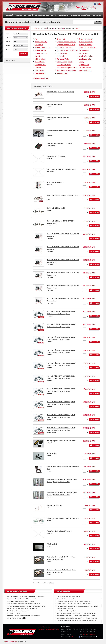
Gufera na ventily (41, 53)
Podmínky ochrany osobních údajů (48, 629)
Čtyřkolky (50, 28)
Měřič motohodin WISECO (55, 182)
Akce (37, 39)
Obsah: (9, 42)
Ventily (82, 62)
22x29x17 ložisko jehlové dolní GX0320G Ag (60, 92)
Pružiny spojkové (52, 454)
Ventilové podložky (86, 56)
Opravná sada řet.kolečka (66, 45)
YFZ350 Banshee (69, 28)
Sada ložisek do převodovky (67, 68)
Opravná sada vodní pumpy (67, 50)
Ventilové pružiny (85, 59)
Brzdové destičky (41, 42)
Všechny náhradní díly (41, 79)
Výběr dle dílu (10, 60)
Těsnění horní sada (86, 42)
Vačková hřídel (84, 50)
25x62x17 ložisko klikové (54, 105)
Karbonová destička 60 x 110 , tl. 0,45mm (60, 143)
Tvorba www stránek (11, 642)
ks (87, 96)
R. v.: (8, 49)
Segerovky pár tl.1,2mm (54, 505)
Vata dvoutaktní (52, 544)
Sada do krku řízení (64, 65)
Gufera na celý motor (42, 47)
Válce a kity (83, 53)
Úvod (44, 28)
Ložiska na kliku (40, 65)
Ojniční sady (39, 70)
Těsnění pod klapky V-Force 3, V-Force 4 (59, 531)
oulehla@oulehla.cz (89, 634)
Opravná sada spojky (64, 47)
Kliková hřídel (40, 62)
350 (62, 28)
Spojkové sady (62, 73)
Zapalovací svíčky (85, 70)
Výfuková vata (84, 65)
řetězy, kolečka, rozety (65, 62)
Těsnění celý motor (86, 39)
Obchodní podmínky (44, 627)
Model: (9, 45)
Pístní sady (61, 56)
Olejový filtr (61, 39)
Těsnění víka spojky (86, 45)
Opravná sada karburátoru (66, 42)
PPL (72, 637)
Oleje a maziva (40, 73)
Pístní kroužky (62, 53)
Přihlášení (84, 7)
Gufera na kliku (40, 50)
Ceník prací (39, 45)
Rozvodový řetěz (63, 59)
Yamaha (57, 28)
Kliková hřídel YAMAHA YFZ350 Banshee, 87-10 (61, 169)
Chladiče (38, 56)
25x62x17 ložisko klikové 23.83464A (58, 118)
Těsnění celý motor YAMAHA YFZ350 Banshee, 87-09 (63, 518)
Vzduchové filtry (85, 68)
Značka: (9, 38)
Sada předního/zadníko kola (67, 70)
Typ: (8, 34)
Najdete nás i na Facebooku (88, 637)
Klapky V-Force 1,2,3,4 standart (56, 156)
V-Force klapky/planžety (88, 47)
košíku (84, 9)
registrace (93, 7)
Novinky (38, 68)
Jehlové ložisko (40, 59)
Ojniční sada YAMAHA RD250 (56, 208)
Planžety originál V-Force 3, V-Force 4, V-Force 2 (62, 441)
